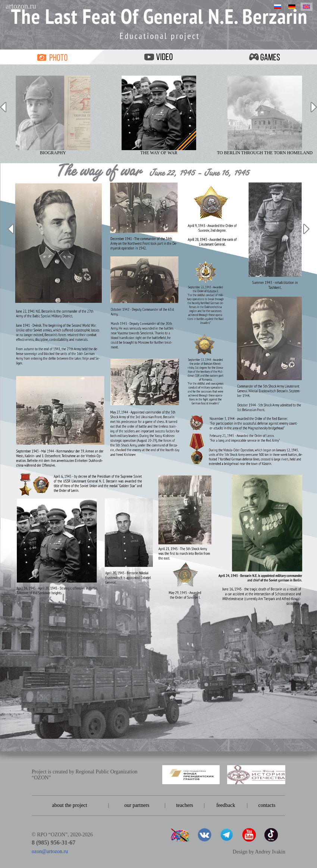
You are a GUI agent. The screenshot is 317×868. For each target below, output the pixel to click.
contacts (267, 805)
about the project (70, 805)
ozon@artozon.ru (50, 851)
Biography (53, 115)
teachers (185, 805)
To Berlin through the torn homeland (265, 115)
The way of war (159, 115)
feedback (226, 805)
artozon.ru (21, 6)
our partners (137, 805)
